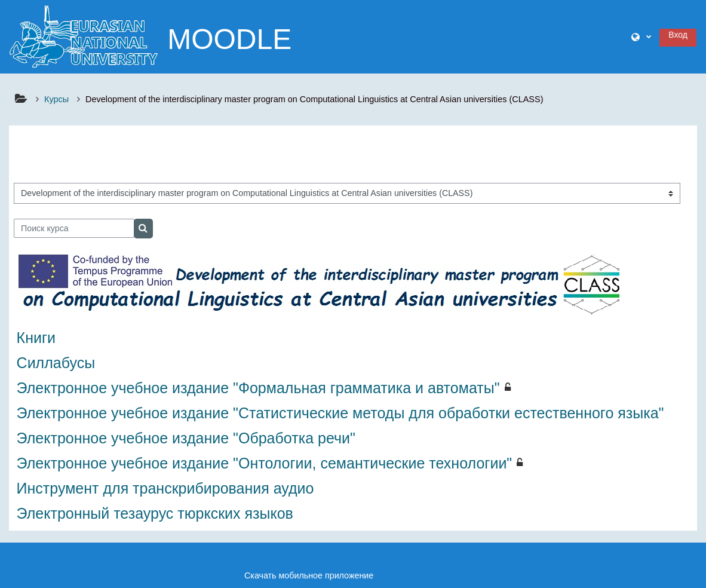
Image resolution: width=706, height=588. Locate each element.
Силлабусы (56, 363)
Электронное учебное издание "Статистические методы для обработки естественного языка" (340, 413)
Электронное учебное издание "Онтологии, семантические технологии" (265, 463)
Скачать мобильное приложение (309, 575)
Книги (36, 338)
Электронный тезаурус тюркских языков (155, 513)
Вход (678, 35)
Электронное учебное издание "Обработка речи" (186, 438)
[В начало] (84, 36)
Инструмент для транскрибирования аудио (165, 488)
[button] (641, 37)
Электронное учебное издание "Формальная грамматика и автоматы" (258, 388)
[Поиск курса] (74, 228)
